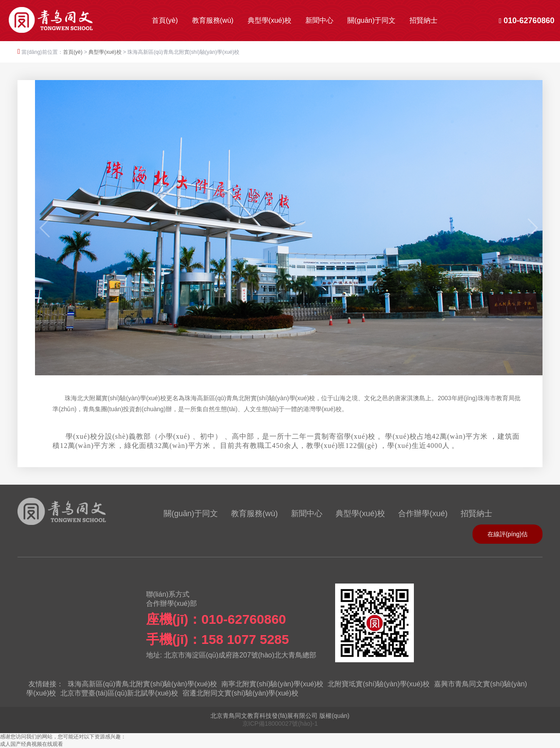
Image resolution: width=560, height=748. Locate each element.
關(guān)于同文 (371, 20)
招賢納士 (423, 20)
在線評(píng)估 (508, 534)
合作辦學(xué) (423, 514)
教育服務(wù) (213, 20)
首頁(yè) (165, 20)
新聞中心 (319, 20)
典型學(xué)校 (269, 20)
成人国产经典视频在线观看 (31, 744)
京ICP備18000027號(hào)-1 (280, 724)
